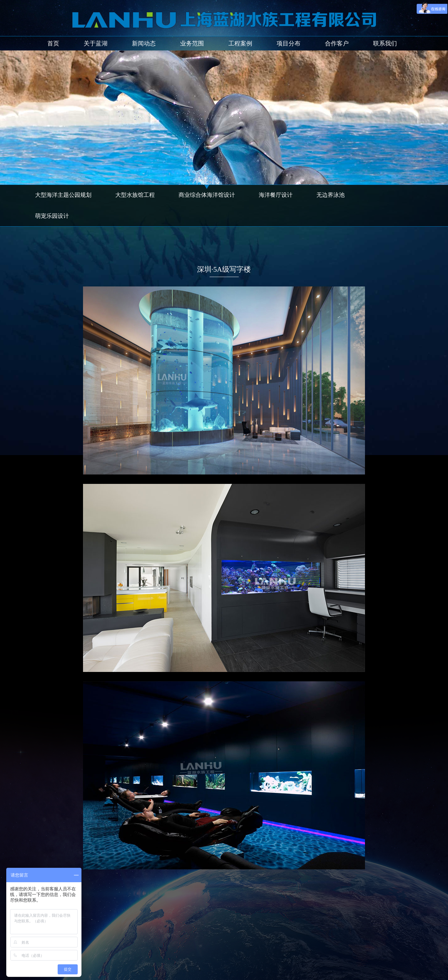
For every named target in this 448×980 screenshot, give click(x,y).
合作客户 (337, 43)
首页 (53, 43)
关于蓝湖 (96, 43)
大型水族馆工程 (135, 195)
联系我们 (385, 43)
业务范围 (192, 43)
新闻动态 (144, 43)
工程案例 (240, 43)
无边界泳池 (331, 195)
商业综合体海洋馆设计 (207, 195)
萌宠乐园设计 (52, 216)
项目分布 (289, 43)
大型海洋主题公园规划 (63, 195)
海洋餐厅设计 (276, 195)
